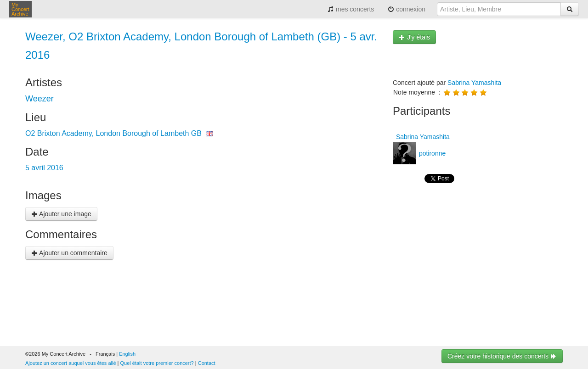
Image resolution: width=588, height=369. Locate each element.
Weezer (40, 99)
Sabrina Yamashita (474, 83)
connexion (407, 9)
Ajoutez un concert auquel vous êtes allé (71, 363)
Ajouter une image (61, 214)
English (127, 354)
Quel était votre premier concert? (157, 363)
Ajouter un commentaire (69, 253)
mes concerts (351, 9)
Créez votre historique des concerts (502, 356)
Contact (207, 363)
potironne (431, 153)
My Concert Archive (20, 9)
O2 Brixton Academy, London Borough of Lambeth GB (113, 133)
